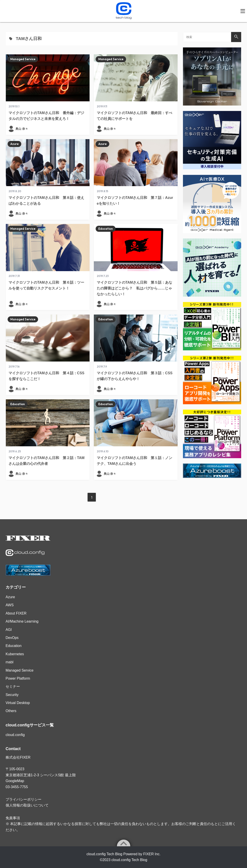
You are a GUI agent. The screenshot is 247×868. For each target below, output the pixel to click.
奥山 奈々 (22, 129)
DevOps (12, 638)
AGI (9, 630)
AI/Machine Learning (22, 621)
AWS (10, 605)
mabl (10, 662)
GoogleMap (15, 781)
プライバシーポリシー (24, 799)
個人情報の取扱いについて (27, 805)
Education (106, 229)
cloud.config (15, 735)
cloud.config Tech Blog (129, 860)
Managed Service (23, 59)
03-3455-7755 (17, 787)
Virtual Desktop (18, 703)
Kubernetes (15, 654)
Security (12, 695)
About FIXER (16, 613)
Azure (14, 144)
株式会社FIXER (18, 757)
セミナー (13, 686)
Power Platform (18, 678)
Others (11, 711)
